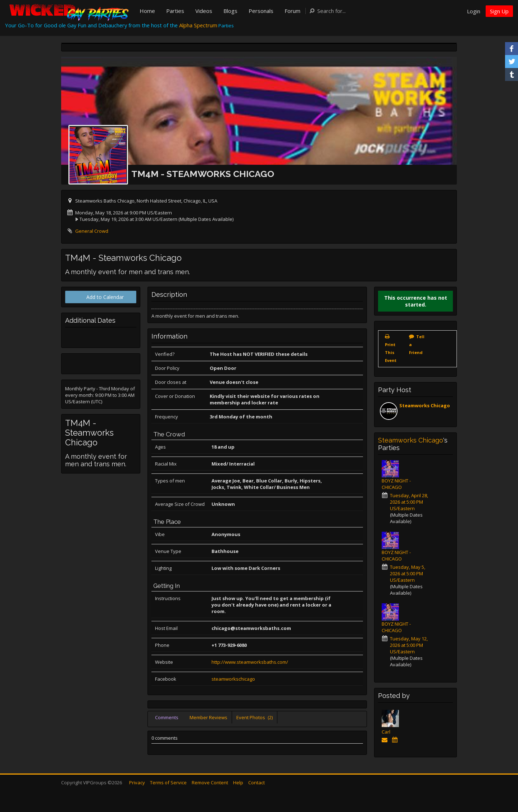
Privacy (137, 782)
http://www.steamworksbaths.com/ (250, 662)
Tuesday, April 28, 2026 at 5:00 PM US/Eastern (409, 502)
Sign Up (499, 11)
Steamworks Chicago (425, 405)
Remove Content (210, 782)
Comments (167, 717)
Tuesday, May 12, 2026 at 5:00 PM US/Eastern (409, 645)
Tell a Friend (417, 344)
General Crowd (92, 231)
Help (238, 782)
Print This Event (391, 352)
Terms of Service (168, 782)
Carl (386, 732)
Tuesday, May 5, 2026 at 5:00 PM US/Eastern (408, 573)
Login (474, 11)
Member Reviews (208, 717)
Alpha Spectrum (198, 25)
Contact (256, 782)
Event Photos (255, 717)
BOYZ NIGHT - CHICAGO (396, 484)
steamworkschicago (233, 679)
